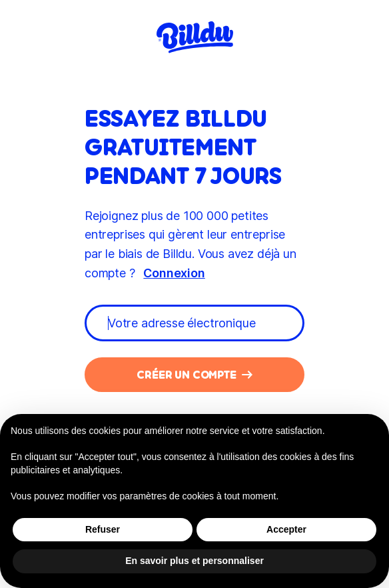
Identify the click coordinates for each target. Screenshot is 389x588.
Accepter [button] (286, 529)
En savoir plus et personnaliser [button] (195, 561)
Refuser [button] (103, 529)
